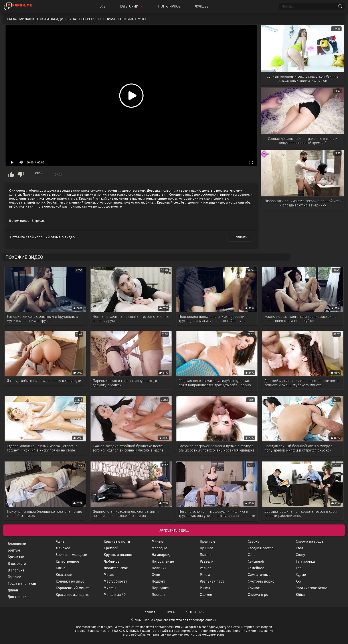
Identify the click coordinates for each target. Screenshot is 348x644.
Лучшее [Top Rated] (202, 6)
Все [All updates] (102, 6)
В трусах (38, 221)
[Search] (340, 6)
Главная (149, 612)
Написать (240, 237)
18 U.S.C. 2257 (195, 612)
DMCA (171, 612)
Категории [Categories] (132, 6)
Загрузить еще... (174, 530)
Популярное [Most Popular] (169, 6)
